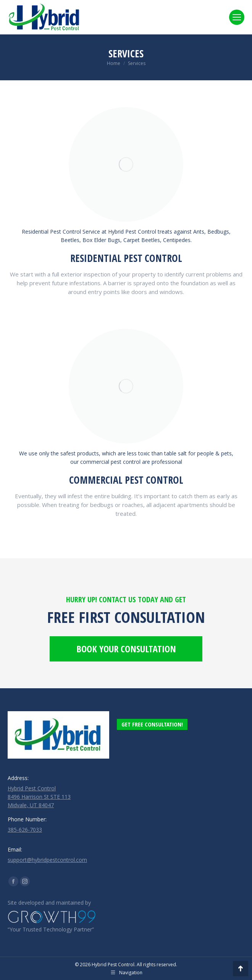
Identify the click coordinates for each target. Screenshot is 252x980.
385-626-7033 (25, 830)
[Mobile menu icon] (237, 17)
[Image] (126, 164)
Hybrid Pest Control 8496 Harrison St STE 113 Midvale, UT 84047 (39, 797)
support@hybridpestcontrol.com (47, 860)
